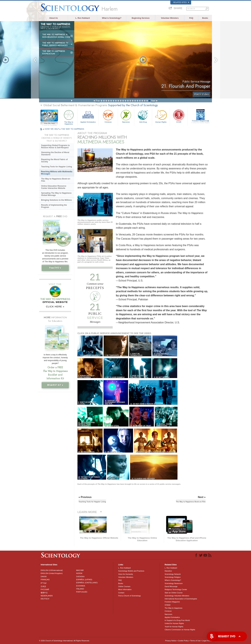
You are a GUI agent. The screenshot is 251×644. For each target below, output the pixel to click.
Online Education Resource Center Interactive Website (54, 187)
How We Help (49, 123)
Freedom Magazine (200, 122)
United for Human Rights (174, 623)
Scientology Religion (173, 577)
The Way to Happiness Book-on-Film (56, 180)
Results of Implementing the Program (54, 206)
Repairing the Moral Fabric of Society (54, 161)
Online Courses (124, 586)
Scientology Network (173, 574)
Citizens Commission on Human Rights (180, 630)
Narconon (126, 116)
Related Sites (181, 2)
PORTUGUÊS (82, 592)
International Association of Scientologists (181, 599)
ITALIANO (80, 589)
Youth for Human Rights (174, 627)
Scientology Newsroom (174, 583)
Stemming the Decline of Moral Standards (55, 154)
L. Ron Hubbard (83, 18)
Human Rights (161, 116)
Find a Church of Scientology (129, 596)
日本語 (43, 586)
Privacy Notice (171, 641)
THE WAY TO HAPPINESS (73, 129)
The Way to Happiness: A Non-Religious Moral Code (56, 36)
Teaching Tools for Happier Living (57, 167)
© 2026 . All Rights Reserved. (64, 641)
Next (153, 101)
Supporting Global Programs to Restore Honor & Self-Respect (55, 146)
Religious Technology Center (176, 589)
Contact (121, 593)
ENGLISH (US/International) (52, 570)
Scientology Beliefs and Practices (131, 571)
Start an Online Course (174, 593)
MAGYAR (80, 570)
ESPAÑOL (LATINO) (84, 580)
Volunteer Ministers (170, 18)
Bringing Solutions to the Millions (56, 200)
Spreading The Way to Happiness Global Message (56, 194)
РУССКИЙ (45, 589)
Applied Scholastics (88, 116)
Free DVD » (55, 268)
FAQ (191, 18)
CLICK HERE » (55, 306)
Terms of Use (195, 641)
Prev (98, 101)
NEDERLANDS (47, 596)
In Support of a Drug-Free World (177, 620)
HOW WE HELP (52, 129)
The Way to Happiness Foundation (54, 52)
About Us (54, 18)
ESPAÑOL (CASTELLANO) (87, 583)
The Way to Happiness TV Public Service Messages (55, 44)
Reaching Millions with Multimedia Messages (57, 173)
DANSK (44, 577)
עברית (44, 583)
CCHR (179, 116)
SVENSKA (80, 577)
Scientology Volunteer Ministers (177, 596)
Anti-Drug (143, 116)
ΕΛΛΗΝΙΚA (81, 586)
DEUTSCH (45, 599)
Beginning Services (141, 18)
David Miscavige (171, 586)
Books (205, 18)
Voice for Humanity (125, 574)
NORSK (79, 573)
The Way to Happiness (69, 117)
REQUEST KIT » (55, 385)
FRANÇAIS (45, 580)
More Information (125, 589)
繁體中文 (44, 593)
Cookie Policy (183, 641)
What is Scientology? (112, 18)
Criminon (108, 116)
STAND (167, 605)
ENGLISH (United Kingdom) (52, 573)
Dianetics (168, 571)
